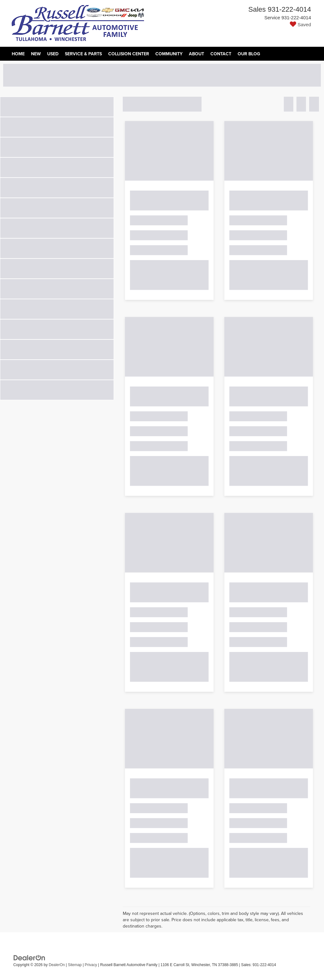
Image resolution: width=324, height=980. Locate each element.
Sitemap (75, 965)
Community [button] (169, 54)
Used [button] (53, 54)
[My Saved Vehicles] (280, 24)
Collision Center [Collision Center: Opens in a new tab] (129, 54)
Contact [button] (221, 54)
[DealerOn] (29, 958)
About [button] (196, 54)
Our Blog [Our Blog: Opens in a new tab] (249, 54)
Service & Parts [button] (83, 54)
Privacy (91, 965)
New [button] (36, 54)
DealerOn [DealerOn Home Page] (57, 965)
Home (18, 54)
